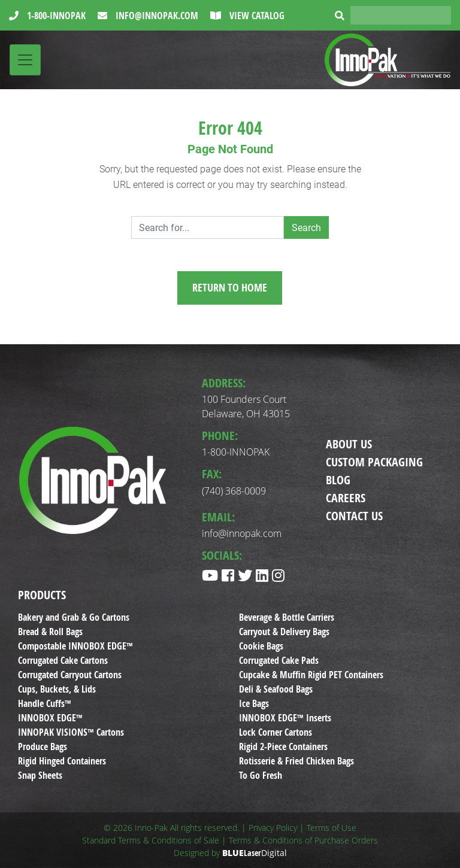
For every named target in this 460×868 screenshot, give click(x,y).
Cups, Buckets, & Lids (57, 689)
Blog (338, 480)
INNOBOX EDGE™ (50, 718)
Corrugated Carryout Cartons (70, 675)
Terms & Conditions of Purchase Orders (303, 840)
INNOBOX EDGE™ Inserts (285, 718)
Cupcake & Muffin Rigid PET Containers (311, 675)
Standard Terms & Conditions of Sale (151, 840)
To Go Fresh (261, 775)
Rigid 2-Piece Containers (283, 746)
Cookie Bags (261, 646)
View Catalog (256, 16)
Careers (346, 498)
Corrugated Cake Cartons (63, 660)
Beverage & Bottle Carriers (287, 617)
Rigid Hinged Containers (62, 761)
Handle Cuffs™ (45, 703)
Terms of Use (332, 828)
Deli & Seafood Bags (276, 689)
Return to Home (230, 288)
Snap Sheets (40, 775)
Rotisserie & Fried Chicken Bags (296, 761)
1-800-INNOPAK (55, 16)
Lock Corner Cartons (276, 732)
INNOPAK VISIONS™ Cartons (71, 732)
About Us (349, 444)
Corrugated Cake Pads (279, 660)
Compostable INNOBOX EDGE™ (75, 646)
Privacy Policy (273, 828)
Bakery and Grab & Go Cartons (74, 617)
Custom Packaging (374, 462)
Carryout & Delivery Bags (284, 632)
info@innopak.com (156, 16)
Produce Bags (43, 746)
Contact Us (354, 516)
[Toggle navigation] (25, 60)
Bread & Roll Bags (50, 632)
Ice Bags (254, 703)
